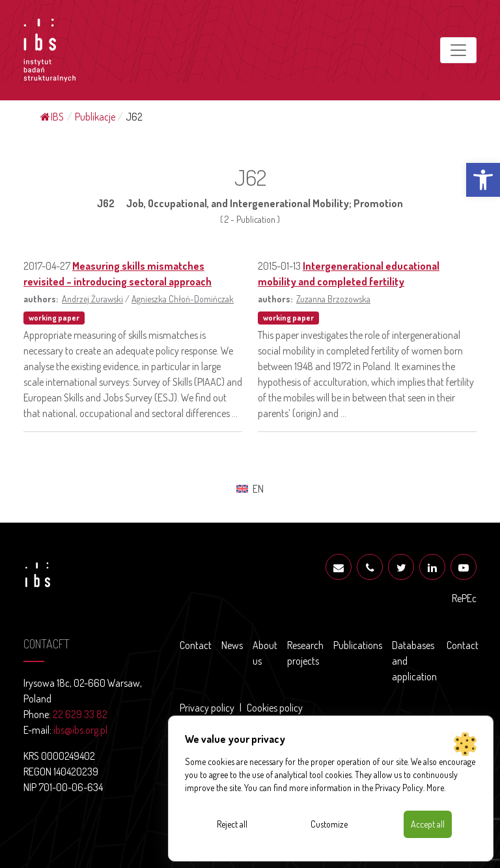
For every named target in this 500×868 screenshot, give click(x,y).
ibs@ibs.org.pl (80, 730)
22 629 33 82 (80, 714)
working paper (54, 318)
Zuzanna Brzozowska (333, 298)
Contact (196, 645)
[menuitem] (250, 488)
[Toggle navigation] (458, 50)
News (232, 645)
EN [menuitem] (258, 489)
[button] (483, 180)
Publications (358, 645)
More (435, 788)
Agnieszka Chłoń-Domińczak (183, 298)
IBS (52, 117)
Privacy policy (207, 708)
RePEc (464, 598)
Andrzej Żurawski (92, 298)
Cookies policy (275, 708)
